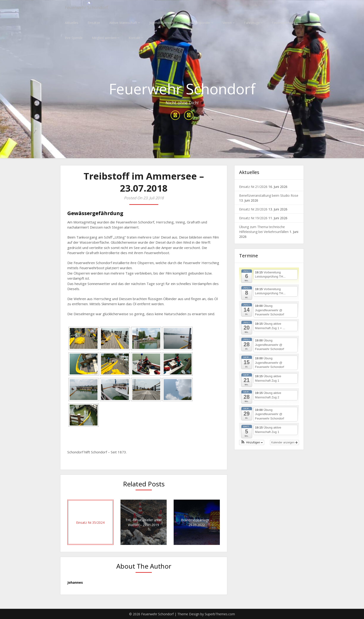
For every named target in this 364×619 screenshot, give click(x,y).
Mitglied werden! (104, 38)
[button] (252, 442)
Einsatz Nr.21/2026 (253, 187)
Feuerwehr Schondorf (89, 8)
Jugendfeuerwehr (162, 23)
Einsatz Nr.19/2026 (253, 218)
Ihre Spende (74, 38)
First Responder (199, 23)
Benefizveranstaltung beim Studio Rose (269, 196)
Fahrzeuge (252, 23)
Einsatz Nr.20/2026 (253, 209)
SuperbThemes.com (220, 614)
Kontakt (135, 38)
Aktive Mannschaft (123, 23)
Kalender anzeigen (284, 442)
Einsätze (94, 23)
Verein (227, 23)
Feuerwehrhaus (283, 23)
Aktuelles (71, 23)
